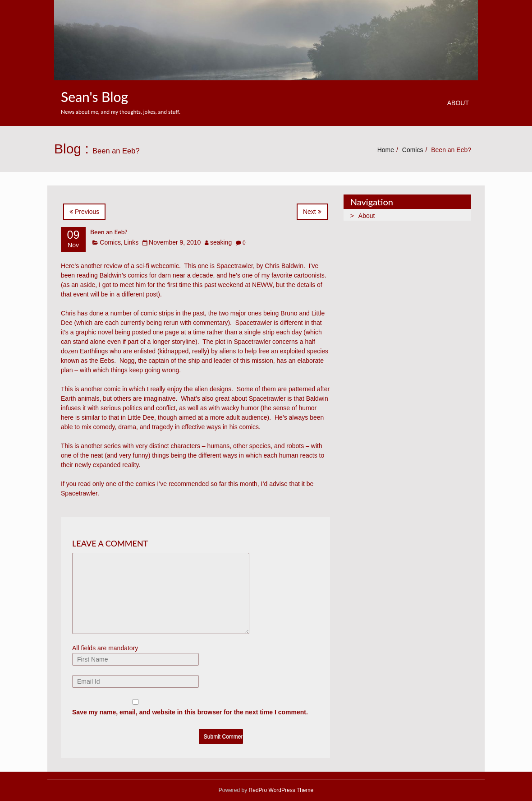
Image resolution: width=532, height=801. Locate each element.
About (458, 103)
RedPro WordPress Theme (280, 790)
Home (386, 150)
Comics (413, 150)
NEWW (262, 285)
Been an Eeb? (109, 232)
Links (131, 242)
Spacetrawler (235, 266)
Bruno (289, 313)
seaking (221, 242)
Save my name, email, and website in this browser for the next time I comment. (190, 712)
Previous (84, 212)
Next (312, 212)
